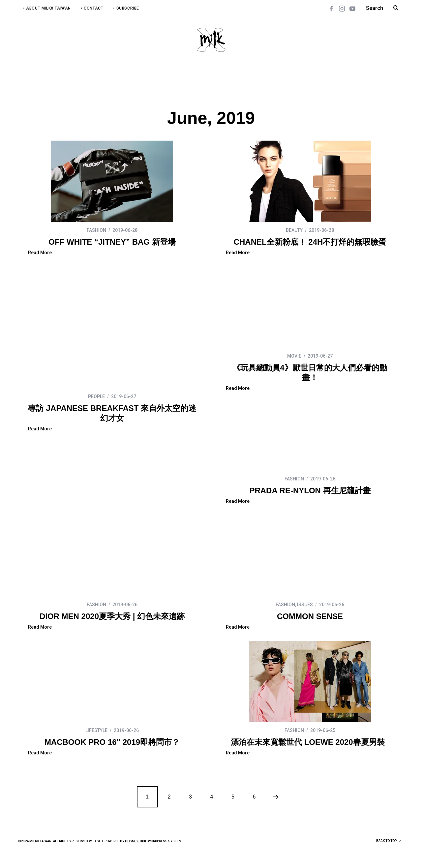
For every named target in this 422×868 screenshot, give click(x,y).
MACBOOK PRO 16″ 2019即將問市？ (310, 629)
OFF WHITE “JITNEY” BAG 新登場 (112, 242)
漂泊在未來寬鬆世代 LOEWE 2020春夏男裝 (112, 755)
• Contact (92, 8)
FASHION (96, 230)
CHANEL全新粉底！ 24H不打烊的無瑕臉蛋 (310, 242)
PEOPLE (96, 356)
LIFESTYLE (294, 617)
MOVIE (294, 356)
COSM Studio (136, 854)
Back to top (389, 854)
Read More (40, 253)
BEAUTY (294, 230)
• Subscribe (126, 8)
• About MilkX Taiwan (47, 8)
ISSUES (107, 617)
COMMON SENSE (112, 629)
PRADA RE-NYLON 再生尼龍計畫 (112, 490)
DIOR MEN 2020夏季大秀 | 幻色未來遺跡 (310, 503)
